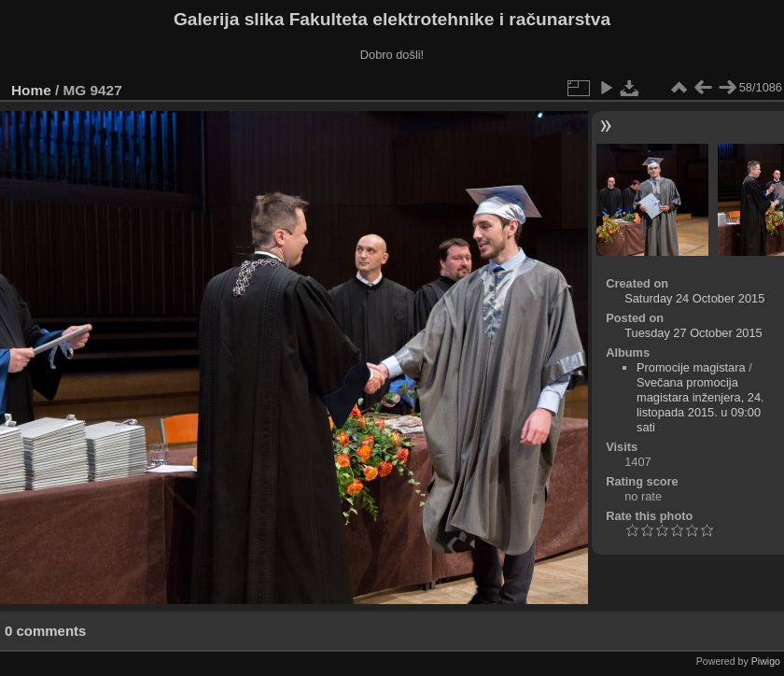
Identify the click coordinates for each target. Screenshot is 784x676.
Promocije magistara (691, 367)
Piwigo (766, 661)
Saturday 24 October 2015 (694, 298)
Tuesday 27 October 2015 (693, 333)
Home (31, 90)
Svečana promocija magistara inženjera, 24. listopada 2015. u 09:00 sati (700, 405)
